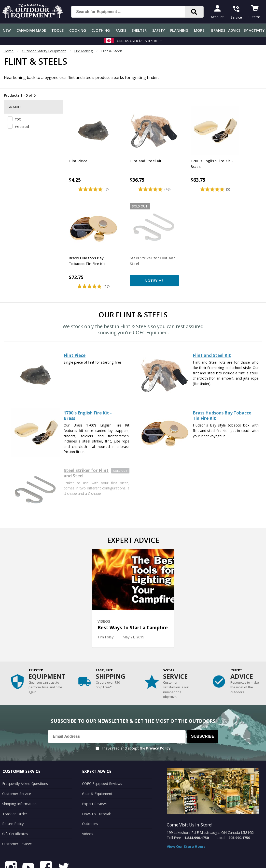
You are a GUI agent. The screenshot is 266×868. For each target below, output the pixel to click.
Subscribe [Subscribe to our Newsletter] (203, 712)
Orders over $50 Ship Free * (139, 41)
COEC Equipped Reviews (102, 759)
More (199, 30)
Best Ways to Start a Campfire (133, 603)
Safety (159, 30)
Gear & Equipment (97, 769)
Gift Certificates (15, 808)
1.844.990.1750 (196, 814)
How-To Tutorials (97, 788)
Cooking (78, 30)
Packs (121, 30)
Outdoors (90, 798)
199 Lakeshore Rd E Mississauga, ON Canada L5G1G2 (210, 808)
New (7, 30)
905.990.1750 (239, 814)
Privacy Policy (158, 724)
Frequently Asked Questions (25, 759)
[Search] (194, 12)
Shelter (139, 30)
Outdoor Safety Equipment (44, 51)
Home (8, 51)
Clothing (101, 30)
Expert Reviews (94, 779)
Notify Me (88, 258)
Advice (234, 30)
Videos (88, 808)
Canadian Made (31, 30)
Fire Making (84, 51)
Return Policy (13, 798)
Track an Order (14, 788)
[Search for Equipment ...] (132, 12)
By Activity (254, 30)
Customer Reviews (17, 818)
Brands (218, 30)
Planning (179, 30)
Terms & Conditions (215, 861)
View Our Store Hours (186, 822)
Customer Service (16, 769)
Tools (57, 30)
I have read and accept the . (136, 724)
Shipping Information (19, 779)
